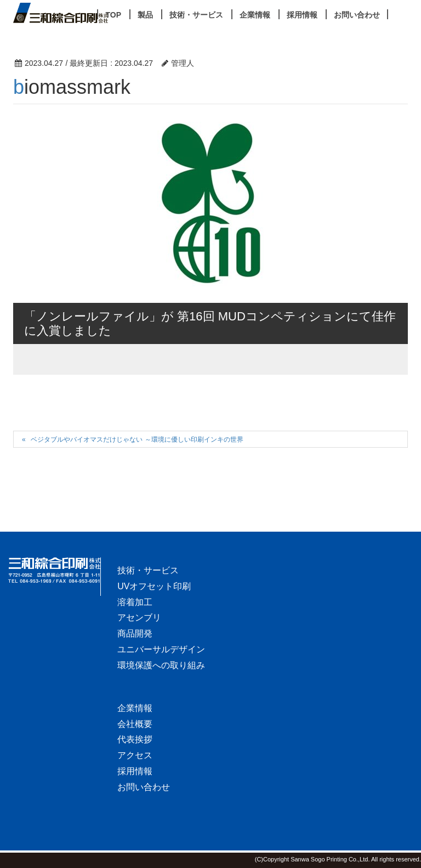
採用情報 (135, 771)
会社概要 (135, 724)
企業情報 (135, 708)
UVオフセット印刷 (154, 586)
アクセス (135, 755)
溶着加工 (135, 602)
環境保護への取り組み (161, 665)
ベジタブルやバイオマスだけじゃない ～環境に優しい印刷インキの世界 (137, 439)
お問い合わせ (144, 787)
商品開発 (135, 633)
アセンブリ (139, 618)
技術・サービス (148, 570)
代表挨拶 (135, 739)
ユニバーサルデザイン (161, 649)
